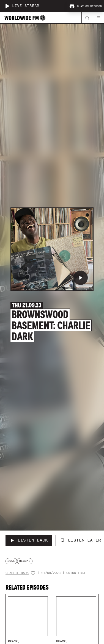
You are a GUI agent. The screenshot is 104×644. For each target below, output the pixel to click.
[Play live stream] (7, 6)
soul (11, 561)
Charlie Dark (17, 573)
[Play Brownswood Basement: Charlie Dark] (81, 278)
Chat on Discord (86, 6)
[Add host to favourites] (33, 573)
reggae (25, 561)
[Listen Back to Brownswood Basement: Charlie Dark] (29, 540)
